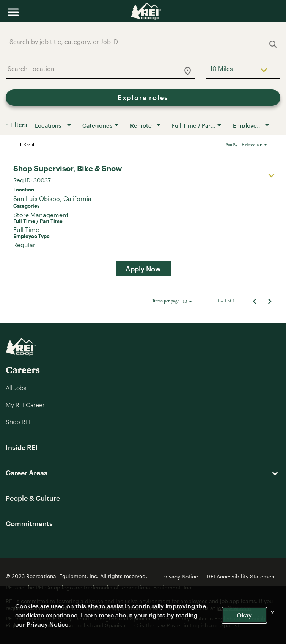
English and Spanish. (126, 618)
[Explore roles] (143, 98)
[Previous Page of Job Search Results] (255, 301)
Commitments (29, 523)
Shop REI (18, 422)
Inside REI (22, 447)
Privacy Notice (180, 576)
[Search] (143, 98)
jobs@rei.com (234, 608)
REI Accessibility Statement (242, 576)
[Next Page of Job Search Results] (270, 301)
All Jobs (16, 388)
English (223, 618)
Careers (23, 370)
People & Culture (33, 498)
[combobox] (139, 42)
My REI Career (25, 405)
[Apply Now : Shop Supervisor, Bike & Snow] (143, 269)
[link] (143, 219)
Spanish (255, 618)
